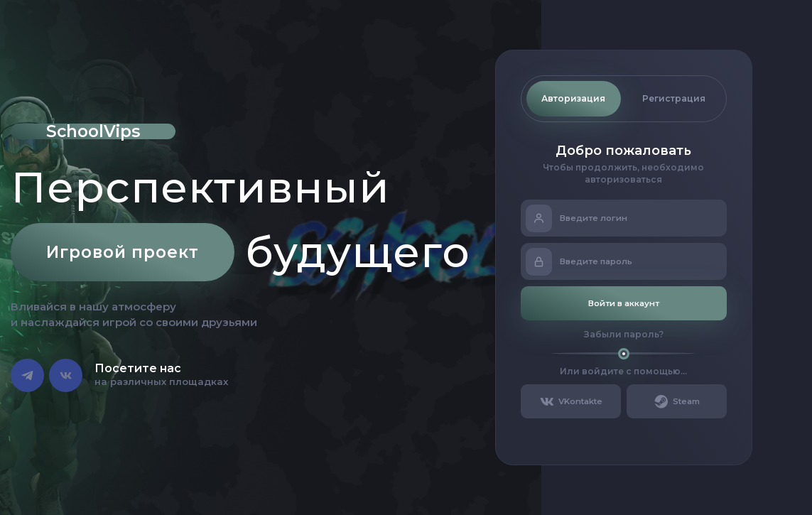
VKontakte (571, 401)
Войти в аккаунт (624, 303)
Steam (677, 401)
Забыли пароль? (624, 334)
